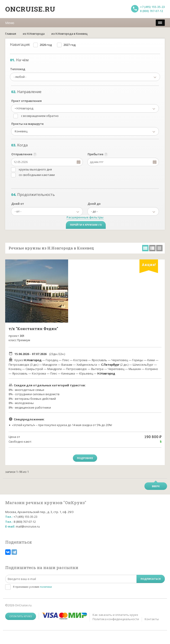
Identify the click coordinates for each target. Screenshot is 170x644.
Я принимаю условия (32, 587)
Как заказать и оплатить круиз (115, 615)
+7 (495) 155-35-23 (152, 7)
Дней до (94, 204)
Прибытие (96, 154)
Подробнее (85, 458)
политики (46, 587)
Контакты (152, 619)
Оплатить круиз (21, 616)
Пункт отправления (26, 101)
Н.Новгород (33, 360)
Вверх (156, 486)
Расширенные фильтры (85, 217)
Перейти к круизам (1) (86, 225)
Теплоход (18, 69)
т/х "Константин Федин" (33, 329)
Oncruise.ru (30, 9)
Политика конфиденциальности (116, 619)
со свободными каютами (37, 175)
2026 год (46, 45)
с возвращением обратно (40, 116)
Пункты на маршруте (28, 124)
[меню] (160, 23)
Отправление (22, 154)
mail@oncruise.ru (28, 526)
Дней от (18, 204)
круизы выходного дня (35, 169)
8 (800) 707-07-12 (152, 11)
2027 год (69, 45)
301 (22, 336)
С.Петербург (110, 365)
